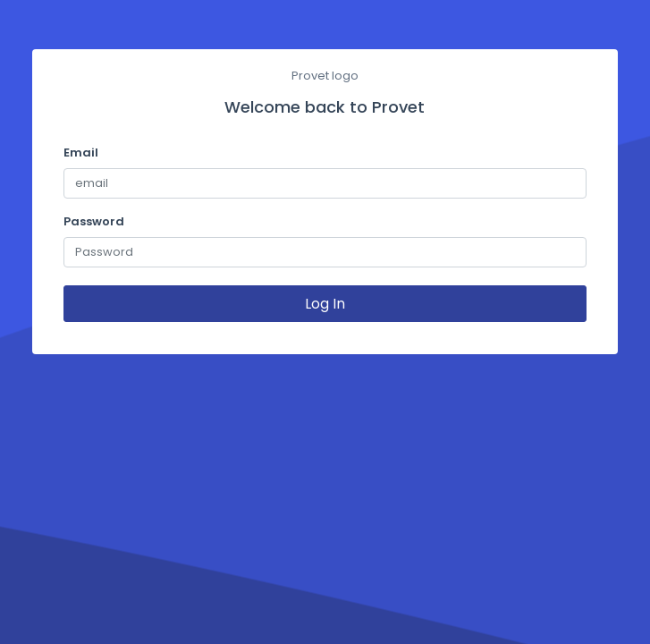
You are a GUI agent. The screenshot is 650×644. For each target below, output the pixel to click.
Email (81, 153)
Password (94, 221)
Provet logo (325, 76)
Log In (325, 304)
